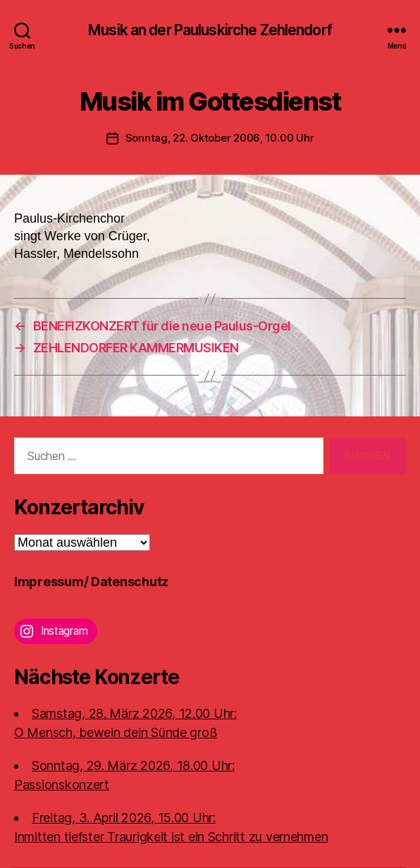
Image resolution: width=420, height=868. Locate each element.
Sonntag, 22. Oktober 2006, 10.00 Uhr (220, 138)
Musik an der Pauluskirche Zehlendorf (210, 30)
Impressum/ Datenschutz (91, 582)
